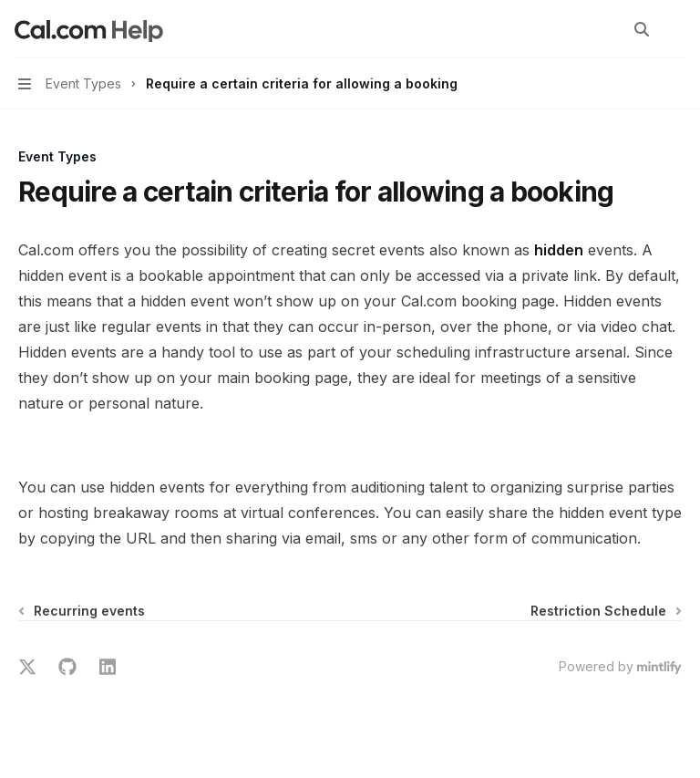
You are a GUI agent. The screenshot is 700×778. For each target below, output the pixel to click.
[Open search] (642, 29)
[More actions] (676, 29)
